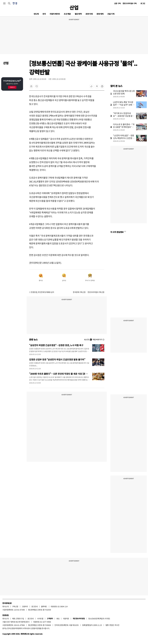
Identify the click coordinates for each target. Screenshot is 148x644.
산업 (74, 7)
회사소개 (5, 606)
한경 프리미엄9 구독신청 (96, 292)
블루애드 (44, 606)
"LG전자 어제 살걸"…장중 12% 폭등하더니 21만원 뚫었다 (124, 138)
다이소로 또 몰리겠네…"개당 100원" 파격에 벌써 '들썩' (124, 127)
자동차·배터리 (55, 14)
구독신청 (15, 606)
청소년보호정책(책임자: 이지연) (99, 618)
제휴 (14, 618)
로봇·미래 (89, 14)
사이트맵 (40, 618)
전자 (44, 14)
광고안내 (34, 606)
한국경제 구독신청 (79, 292)
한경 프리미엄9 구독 (130, 3)
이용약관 (66, 618)
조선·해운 (67, 14)
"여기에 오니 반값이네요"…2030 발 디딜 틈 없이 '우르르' (124, 116)
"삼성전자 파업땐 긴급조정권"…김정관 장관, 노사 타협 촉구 (56, 345)
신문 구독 (117, 3)
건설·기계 (111, 14)
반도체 (36, 14)
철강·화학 (78, 14)
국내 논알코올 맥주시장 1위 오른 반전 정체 (124, 92)
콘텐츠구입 (20, 618)
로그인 (143, 3)
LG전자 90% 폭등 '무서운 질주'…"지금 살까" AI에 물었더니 (124, 105)
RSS (58, 618)
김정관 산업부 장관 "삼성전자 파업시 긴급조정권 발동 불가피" (57, 359)
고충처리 (25, 606)
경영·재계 (100, 14)
